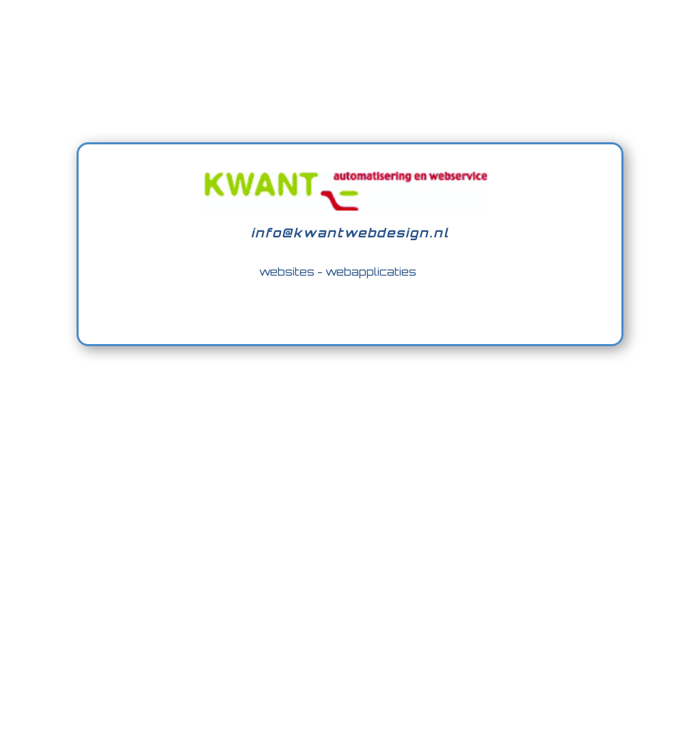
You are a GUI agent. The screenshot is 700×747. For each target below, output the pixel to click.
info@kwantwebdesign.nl (350, 233)
